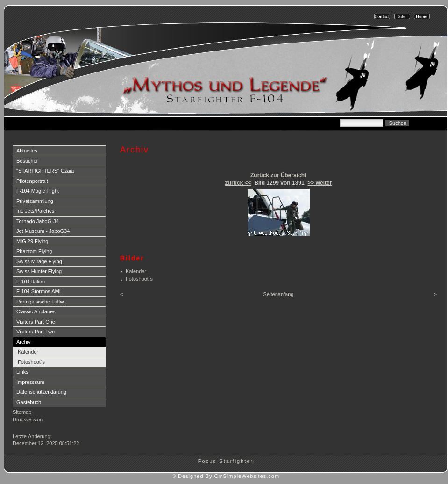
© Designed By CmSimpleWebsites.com (226, 476)
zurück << (238, 183)
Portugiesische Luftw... (42, 302)
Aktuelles (27, 151)
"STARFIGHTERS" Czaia (45, 171)
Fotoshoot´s (31, 362)
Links (22, 372)
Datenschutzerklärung (41, 392)
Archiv (24, 342)
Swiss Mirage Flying (39, 261)
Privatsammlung (35, 201)
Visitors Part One (36, 322)
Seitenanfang (279, 294)
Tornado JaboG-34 (38, 221)
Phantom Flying (34, 251)
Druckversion (28, 419)
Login (20, 429)
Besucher (27, 161)
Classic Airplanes (36, 311)
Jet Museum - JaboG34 (43, 231)
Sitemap (22, 412)
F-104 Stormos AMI (39, 291)
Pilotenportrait (32, 181)
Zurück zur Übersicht (278, 175)
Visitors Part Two (36, 332)
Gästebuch (29, 402)
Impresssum (30, 382)
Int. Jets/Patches (35, 211)
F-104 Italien (31, 282)
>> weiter (320, 183)
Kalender (28, 352)
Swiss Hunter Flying (39, 271)
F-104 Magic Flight (38, 191)
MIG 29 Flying (32, 241)
